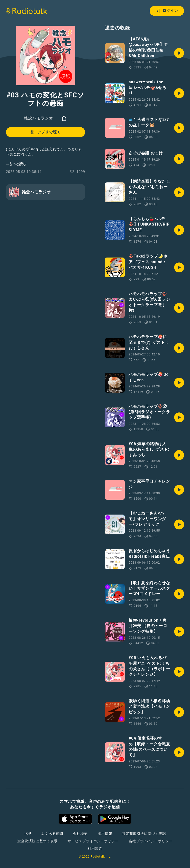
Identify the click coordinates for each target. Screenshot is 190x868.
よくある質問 (52, 834)
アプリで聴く (45, 132)
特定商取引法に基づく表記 (144, 834)
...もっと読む (16, 164)
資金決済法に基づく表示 (37, 841)
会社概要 (80, 834)
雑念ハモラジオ (39, 118)
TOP (28, 834)
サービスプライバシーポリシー (93, 841)
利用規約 (95, 848)
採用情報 (105, 834)
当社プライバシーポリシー (151, 841)
